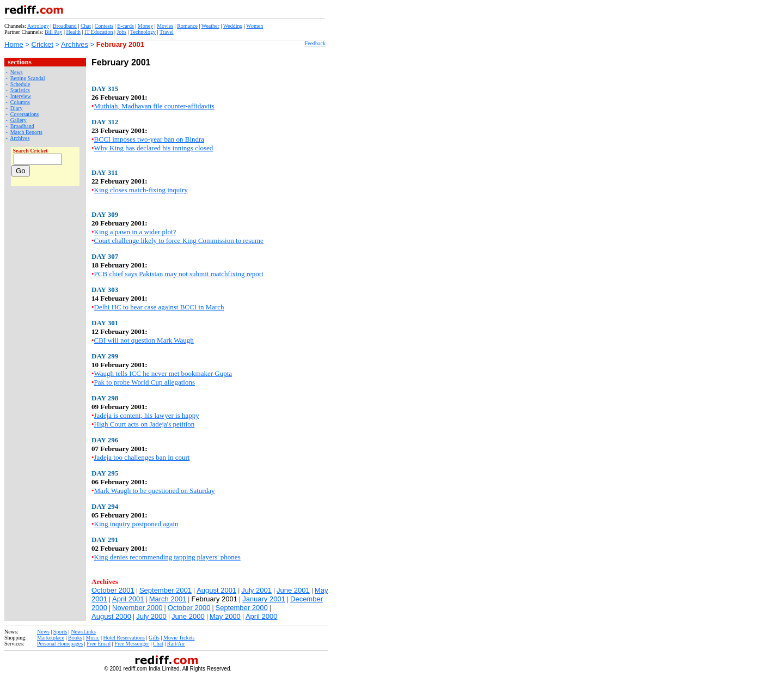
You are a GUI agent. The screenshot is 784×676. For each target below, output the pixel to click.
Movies (165, 26)
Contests (104, 26)
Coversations (24, 114)
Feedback (315, 43)
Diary (17, 108)
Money (145, 26)
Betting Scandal (28, 78)
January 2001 (264, 599)
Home (14, 44)
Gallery (19, 120)
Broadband (65, 26)
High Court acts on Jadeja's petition (145, 424)
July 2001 (256, 590)
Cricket (42, 44)
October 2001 (113, 590)
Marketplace (51, 638)
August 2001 (216, 590)
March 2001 (168, 599)
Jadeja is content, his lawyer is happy (147, 415)
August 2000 (111, 616)
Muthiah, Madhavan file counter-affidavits (154, 106)
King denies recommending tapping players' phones (167, 557)
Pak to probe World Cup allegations (145, 382)
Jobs (121, 32)
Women (255, 26)
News (17, 72)
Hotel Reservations (124, 638)
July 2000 (151, 616)
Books (75, 638)
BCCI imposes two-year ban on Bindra (149, 139)
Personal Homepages (60, 644)
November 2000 (137, 608)
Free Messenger (132, 644)
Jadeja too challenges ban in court (142, 457)
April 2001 (128, 599)
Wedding (233, 26)
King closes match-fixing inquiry (141, 190)
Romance (187, 26)
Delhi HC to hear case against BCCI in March (159, 307)
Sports (60, 632)
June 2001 (293, 590)
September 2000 (242, 608)
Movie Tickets (179, 638)
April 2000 (262, 616)
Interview (21, 96)
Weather (210, 26)
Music (93, 638)
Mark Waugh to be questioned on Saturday (155, 491)
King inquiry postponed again (136, 524)
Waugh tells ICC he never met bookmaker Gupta (163, 373)
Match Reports (26, 132)
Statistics (20, 90)
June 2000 (188, 616)
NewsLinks (83, 632)
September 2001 (166, 590)
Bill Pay (54, 32)
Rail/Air (176, 644)
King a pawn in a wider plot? (135, 232)
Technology (143, 32)
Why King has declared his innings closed (154, 148)
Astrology (38, 26)
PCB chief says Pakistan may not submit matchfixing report (179, 274)
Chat (86, 26)
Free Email (99, 644)
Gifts (154, 638)
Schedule (20, 84)
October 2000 (189, 608)
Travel (167, 32)
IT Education (99, 32)
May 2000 (225, 616)
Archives (75, 44)
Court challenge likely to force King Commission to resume (179, 240)
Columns (20, 102)
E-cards (125, 26)
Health (73, 32)
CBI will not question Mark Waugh (144, 340)
